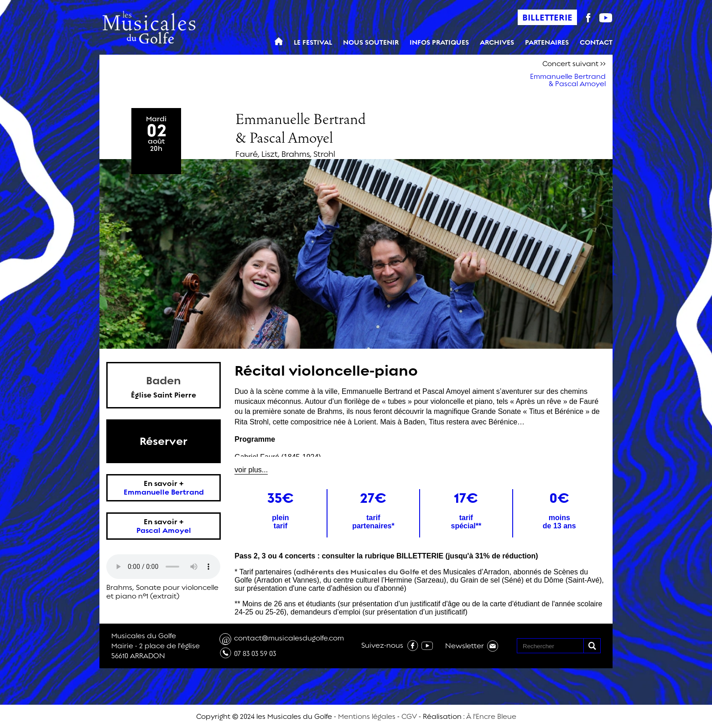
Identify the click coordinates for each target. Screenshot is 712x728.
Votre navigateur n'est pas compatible (163, 567)
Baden (164, 381)
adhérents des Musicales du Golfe (358, 572)
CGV (409, 716)
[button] (592, 646)
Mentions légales (367, 716)
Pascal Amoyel (164, 530)
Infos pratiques (439, 43)
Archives (497, 43)
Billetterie (547, 17)
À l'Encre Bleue (491, 716)
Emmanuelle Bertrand (164, 492)
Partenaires (547, 43)
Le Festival (313, 43)
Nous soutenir (371, 43)
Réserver (164, 441)
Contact (596, 43)
